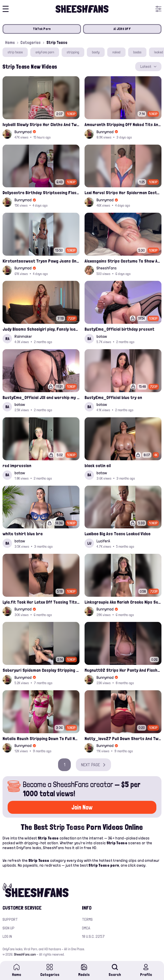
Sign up (9, 928)
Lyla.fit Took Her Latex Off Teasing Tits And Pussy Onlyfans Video (41, 602)
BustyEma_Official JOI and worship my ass (41, 397)
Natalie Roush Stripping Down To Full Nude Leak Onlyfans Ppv (41, 738)
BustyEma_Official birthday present (119, 329)
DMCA (86, 928)
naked (116, 52)
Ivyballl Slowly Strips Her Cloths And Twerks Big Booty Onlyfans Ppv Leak (41, 124)
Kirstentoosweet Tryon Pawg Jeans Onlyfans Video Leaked (41, 261)
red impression (17, 465)
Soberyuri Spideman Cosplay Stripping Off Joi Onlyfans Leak (41, 670)
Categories (31, 42)
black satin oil (98, 465)
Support (10, 919)
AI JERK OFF (122, 29)
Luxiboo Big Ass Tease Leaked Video (118, 534)
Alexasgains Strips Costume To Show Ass (123, 261)
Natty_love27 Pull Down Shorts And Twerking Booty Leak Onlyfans (123, 738)
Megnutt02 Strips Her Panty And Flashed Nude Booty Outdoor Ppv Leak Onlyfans (123, 670)
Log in (7, 936)
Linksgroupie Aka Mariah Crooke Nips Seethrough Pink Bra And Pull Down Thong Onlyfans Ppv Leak (123, 602)
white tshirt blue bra (23, 534)
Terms (87, 919)
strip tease (15, 52)
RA (7, 339)
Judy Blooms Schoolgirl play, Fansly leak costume (41, 329)
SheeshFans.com (25, 954)
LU (89, 543)
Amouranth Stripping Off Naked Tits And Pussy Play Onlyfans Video (123, 124)
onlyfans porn (45, 52)
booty (96, 52)
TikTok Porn (42, 29)
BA (89, 339)
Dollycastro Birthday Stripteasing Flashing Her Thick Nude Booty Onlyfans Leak (41, 193)
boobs (137, 52)
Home (10, 42)
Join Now (82, 807)
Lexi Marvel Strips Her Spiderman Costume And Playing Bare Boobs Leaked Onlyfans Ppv (123, 193)
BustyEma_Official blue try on (113, 397)
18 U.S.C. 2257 (93, 936)
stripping (73, 52)
